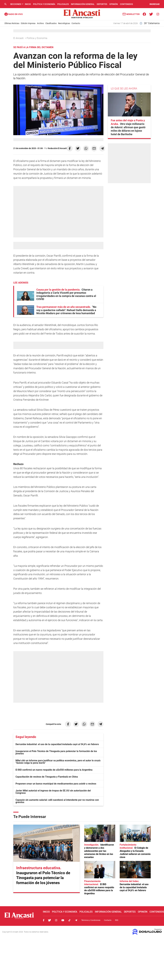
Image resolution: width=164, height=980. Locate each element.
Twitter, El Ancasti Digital (49, 920)
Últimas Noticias (12, 23)
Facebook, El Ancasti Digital (44, 920)
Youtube (63, 920)
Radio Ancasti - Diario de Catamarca (14, 14)
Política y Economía (44, 4)
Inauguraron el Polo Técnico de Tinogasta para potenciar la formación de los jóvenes (56, 752)
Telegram (76, 920)
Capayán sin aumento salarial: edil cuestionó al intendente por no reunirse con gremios (57, 801)
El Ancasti (19, 38)
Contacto (76, 23)
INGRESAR (155, 4)
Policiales (63, 4)
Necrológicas (64, 23)
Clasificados (51, 23)
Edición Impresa (28, 23)
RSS (117, 920)
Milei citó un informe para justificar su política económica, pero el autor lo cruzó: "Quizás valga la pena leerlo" (58, 762)
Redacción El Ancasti (57, 148)
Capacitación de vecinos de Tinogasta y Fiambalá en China (47, 777)
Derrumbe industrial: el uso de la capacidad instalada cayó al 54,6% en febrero (57, 744)
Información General (83, 4)
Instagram (56, 920)
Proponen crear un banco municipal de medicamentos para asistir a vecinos (56, 784)
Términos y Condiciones (91, 920)
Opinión (114, 4)
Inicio (28, 4)
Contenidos (126, 4)
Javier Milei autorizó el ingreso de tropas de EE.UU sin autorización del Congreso (53, 792)
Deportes (102, 4)
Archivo (40, 23)
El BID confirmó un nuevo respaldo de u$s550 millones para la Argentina (54, 770)
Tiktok (69, 920)
